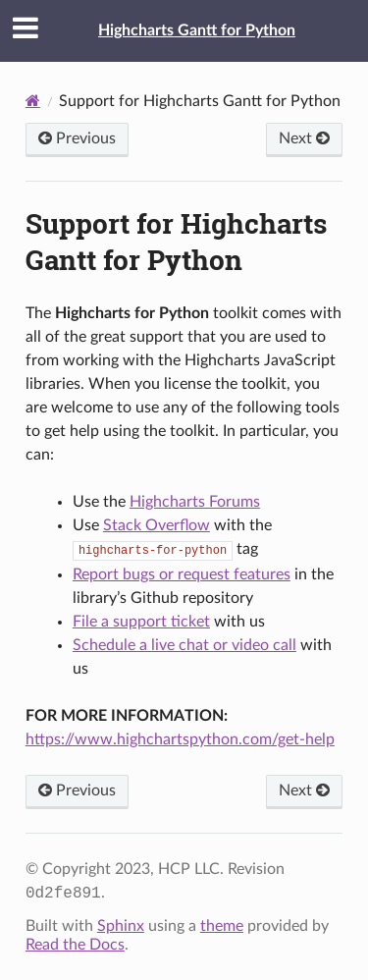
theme (222, 926)
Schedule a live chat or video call (184, 645)
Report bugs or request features (182, 574)
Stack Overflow (157, 525)
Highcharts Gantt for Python (197, 30)
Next (304, 138)
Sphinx (121, 926)
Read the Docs (75, 945)
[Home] (33, 101)
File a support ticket (141, 622)
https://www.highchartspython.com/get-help (180, 739)
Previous (77, 138)
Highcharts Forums (195, 502)
